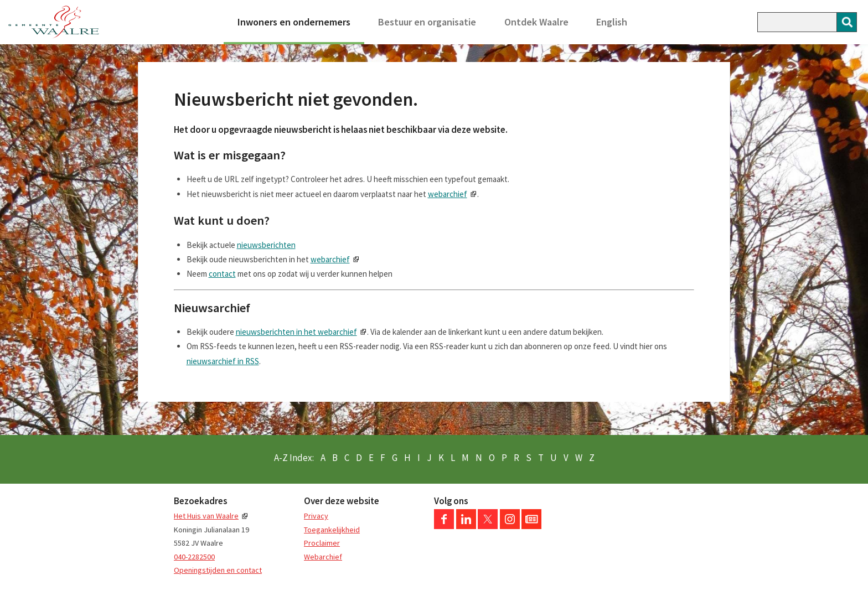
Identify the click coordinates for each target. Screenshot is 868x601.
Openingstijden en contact (218, 570)
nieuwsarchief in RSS (223, 361)
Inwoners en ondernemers (294, 22)
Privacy (316, 516)
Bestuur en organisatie (427, 22)
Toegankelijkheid (332, 530)
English (612, 22)
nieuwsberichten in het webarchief (296, 332)
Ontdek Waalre (536, 22)
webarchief (448, 194)
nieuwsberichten (266, 245)
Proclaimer (322, 543)
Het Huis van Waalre (206, 516)
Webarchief (323, 557)
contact (222, 274)
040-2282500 (194, 557)
